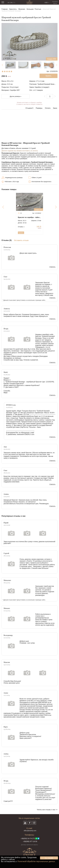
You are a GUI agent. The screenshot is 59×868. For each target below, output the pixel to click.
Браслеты (13, 9)
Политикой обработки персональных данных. (36, 861)
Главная (5, 9)
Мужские (22, 9)
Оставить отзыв (21, 240)
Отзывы (21, 227)
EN (11, 3)
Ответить (52, 267)
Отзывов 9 (29, 108)
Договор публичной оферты (29, 845)
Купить (21, 233)
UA (8, 3)
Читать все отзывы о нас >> (47, 810)
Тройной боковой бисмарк (47, 84)
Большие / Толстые (34, 9)
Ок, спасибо (49, 858)
